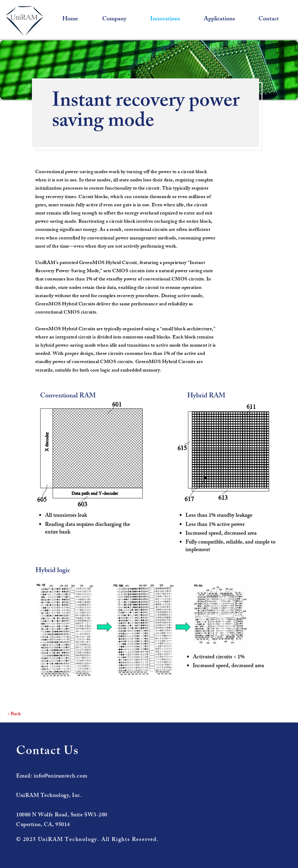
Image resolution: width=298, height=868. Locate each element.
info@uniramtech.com (61, 777)
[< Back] (14, 715)
